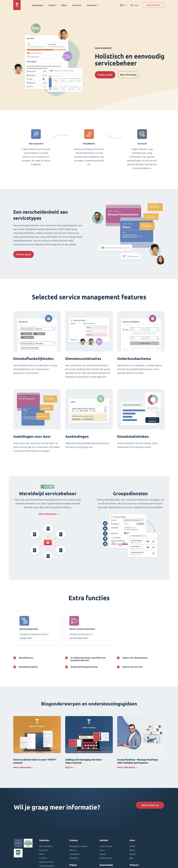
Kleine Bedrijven (46, 846)
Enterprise (77, 5)
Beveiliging (74, 858)
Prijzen (64, 5)
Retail (42, 854)
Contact (103, 854)
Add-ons (73, 850)
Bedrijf (132, 846)
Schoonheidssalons (47, 866)
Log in (102, 850)
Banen (132, 850)
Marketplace (74, 854)
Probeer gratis (105, 75)
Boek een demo (106, 858)
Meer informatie (128, 75)
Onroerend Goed (46, 862)
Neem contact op (150, 805)
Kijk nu (69, 767)
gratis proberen (153, 5)
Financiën (43, 858)
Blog (131, 858)
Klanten (133, 854)
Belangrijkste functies (78, 846)
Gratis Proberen (106, 846)
